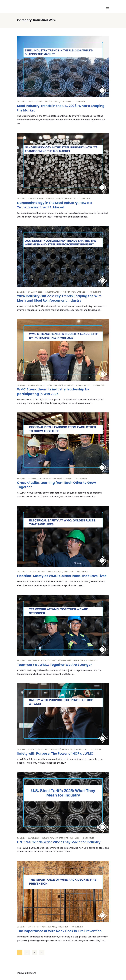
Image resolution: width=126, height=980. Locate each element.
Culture (51, 661)
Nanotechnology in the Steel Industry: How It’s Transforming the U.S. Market (55, 205)
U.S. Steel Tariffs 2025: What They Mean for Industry (59, 842)
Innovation (69, 385)
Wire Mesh (82, 292)
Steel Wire (63, 838)
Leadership (66, 102)
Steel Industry (69, 199)
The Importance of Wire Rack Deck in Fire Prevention (60, 931)
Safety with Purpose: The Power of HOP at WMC (55, 754)
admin (22, 102)
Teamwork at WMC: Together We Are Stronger (54, 665)
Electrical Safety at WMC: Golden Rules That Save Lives (62, 576)
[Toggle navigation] (107, 9)
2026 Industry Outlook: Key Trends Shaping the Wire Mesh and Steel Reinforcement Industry (59, 298)
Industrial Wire (52, 102)
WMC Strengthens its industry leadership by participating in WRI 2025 (53, 392)
